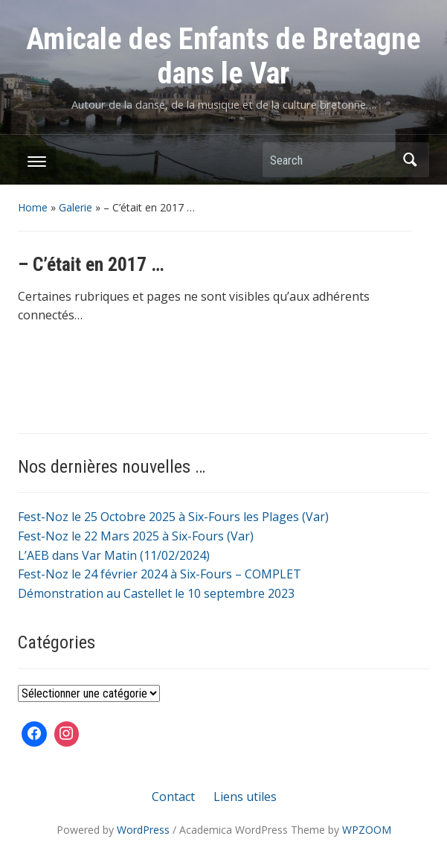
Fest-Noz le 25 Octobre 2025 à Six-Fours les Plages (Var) (173, 517)
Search (411, 160)
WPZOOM (367, 830)
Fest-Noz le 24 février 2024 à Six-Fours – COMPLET (160, 574)
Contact (173, 797)
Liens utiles (245, 797)
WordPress (143, 830)
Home (33, 207)
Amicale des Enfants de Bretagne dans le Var (223, 56)
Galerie (75, 207)
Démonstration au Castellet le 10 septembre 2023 (156, 593)
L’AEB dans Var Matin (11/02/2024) (114, 555)
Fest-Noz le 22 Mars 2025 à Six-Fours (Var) (136, 536)
